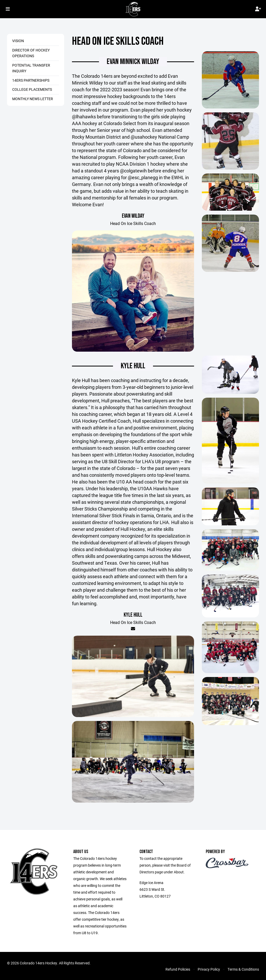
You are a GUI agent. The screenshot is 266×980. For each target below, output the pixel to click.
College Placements (32, 89)
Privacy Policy (209, 969)
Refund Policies (178, 969)
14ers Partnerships (31, 80)
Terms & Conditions (243, 969)
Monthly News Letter (33, 99)
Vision (18, 41)
